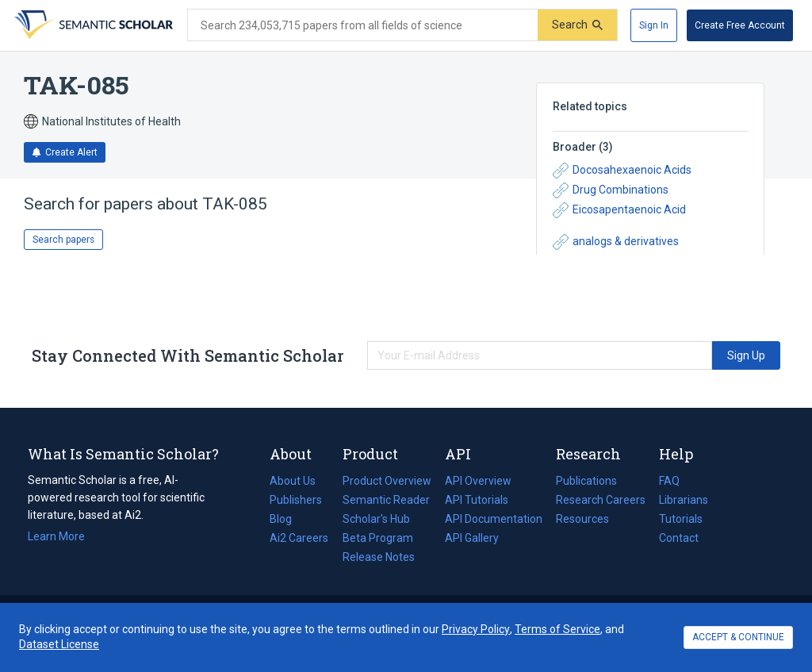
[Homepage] (92, 25)
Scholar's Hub (376, 519)
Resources (582, 519)
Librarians (684, 500)
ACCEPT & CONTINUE (738, 637)
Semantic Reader (386, 500)
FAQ (669, 481)
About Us (293, 481)
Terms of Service (557, 629)
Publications (586, 481)
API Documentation (494, 519)
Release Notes (379, 557)
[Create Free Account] (740, 25)
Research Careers (601, 500)
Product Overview (387, 481)
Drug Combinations (611, 190)
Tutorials (681, 519)
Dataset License (59, 644)
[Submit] (577, 25)
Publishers (296, 500)
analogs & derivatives (616, 242)
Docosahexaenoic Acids (622, 171)
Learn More (56, 536)
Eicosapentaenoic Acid (619, 210)
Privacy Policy (476, 629)
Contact (679, 538)
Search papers (63, 240)
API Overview (478, 481)
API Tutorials (477, 500)
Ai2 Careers (299, 538)
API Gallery (472, 538)
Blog (287, 519)
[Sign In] (654, 25)
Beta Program (378, 538)
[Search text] (363, 25)
